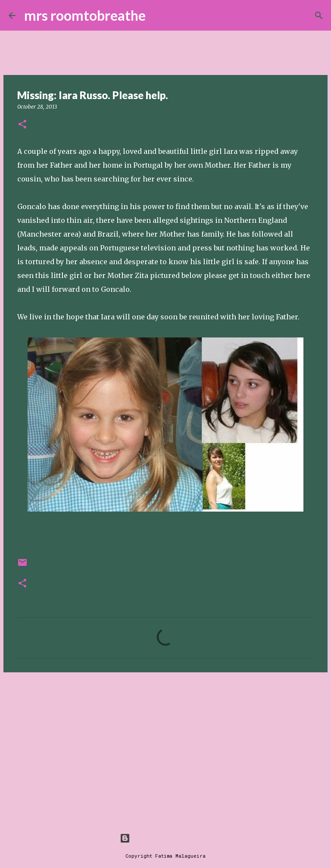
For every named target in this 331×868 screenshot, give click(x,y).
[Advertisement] (165, 746)
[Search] (158, 16)
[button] (22, 125)
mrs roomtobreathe (85, 15)
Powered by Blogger (165, 838)
